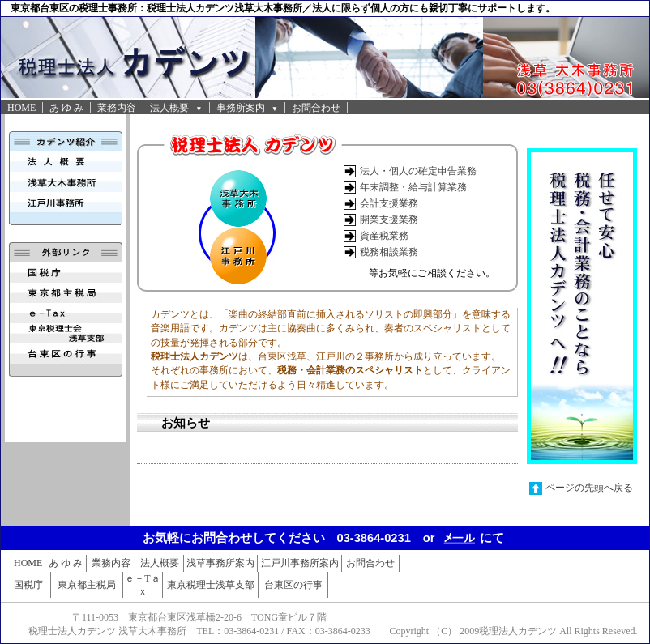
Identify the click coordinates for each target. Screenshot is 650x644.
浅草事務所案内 (220, 563)
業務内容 (117, 108)
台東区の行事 (293, 585)
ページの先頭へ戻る (589, 488)
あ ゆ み (66, 108)
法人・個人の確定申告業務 (418, 171)
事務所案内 (247, 108)
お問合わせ (316, 108)
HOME (21, 108)
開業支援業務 (389, 220)
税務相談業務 (389, 252)
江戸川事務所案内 (300, 563)
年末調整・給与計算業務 (413, 187)
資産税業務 (384, 236)
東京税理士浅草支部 (211, 585)
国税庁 (28, 585)
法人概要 (176, 108)
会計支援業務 (389, 203)
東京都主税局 (87, 585)
